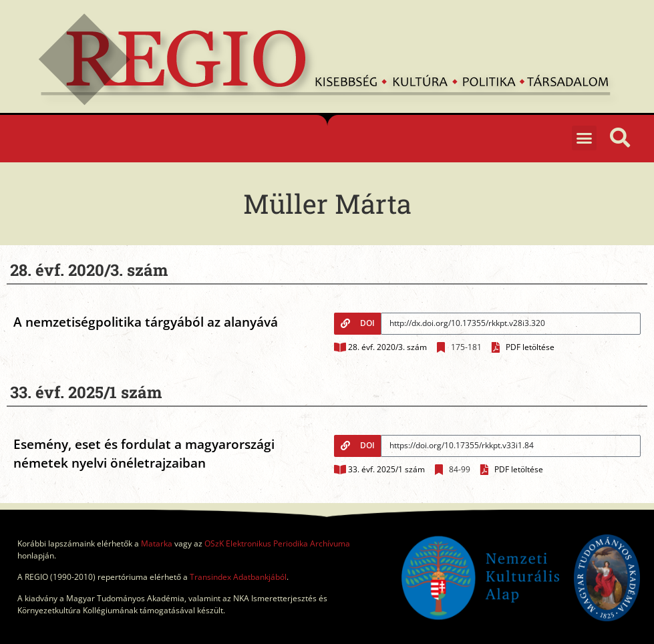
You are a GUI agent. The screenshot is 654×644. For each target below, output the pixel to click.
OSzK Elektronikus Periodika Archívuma (277, 543)
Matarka (157, 543)
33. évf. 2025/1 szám (386, 469)
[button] (585, 138)
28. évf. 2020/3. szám (387, 347)
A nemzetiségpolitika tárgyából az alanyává (146, 322)
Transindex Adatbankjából (238, 577)
